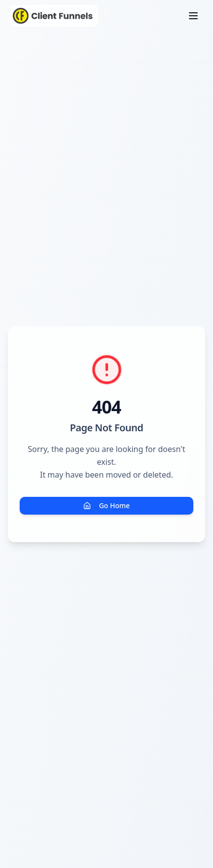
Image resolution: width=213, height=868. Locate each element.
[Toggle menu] (193, 16)
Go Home (106, 505)
